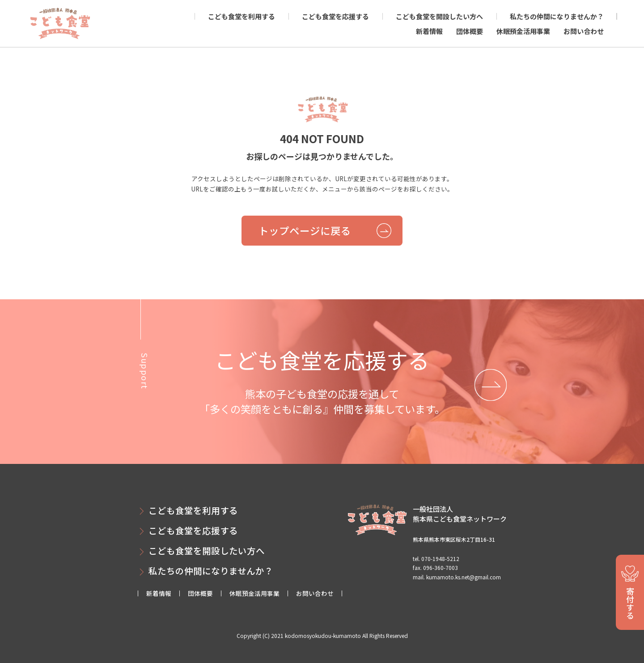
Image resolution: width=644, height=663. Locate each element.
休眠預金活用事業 (523, 31)
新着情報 (429, 31)
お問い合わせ (584, 31)
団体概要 (470, 31)
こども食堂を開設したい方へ (439, 16)
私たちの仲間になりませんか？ (557, 16)
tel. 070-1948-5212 (436, 559)
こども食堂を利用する (241, 16)
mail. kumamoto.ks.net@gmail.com (457, 577)
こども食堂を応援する (335, 16)
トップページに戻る (305, 230)
